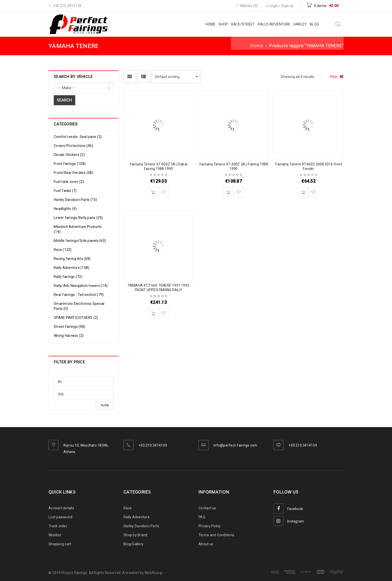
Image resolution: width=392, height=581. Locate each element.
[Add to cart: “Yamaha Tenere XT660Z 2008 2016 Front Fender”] (303, 192)
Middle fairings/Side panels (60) (80, 241)
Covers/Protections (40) (73, 146)
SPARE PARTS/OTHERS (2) (76, 318)
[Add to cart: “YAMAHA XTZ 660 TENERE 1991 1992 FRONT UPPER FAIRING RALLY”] (153, 313)
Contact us (207, 508)
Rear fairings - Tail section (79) (79, 295)
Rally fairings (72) (68, 277)
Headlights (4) (65, 209)
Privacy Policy (210, 526)
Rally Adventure (136, 517)
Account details (61, 508)
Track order (58, 526)
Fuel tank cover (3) (69, 182)
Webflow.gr (154, 573)
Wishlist (55, 535)
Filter (105, 405)
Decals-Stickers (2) (69, 155)
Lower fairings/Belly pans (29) (78, 218)
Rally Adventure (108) (71, 268)
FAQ (202, 517)
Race (128, 508)
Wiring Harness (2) (69, 336)
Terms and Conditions (216, 535)
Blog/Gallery (133, 544)
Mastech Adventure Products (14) (78, 229)
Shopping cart (60, 544)
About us (206, 544)
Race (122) (63, 250)
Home (257, 46)
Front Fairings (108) (70, 164)
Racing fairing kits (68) (72, 259)
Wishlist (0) (247, 6)
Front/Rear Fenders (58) (73, 173)
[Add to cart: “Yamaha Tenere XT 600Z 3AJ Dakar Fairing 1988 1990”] (153, 192)
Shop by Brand (135, 535)
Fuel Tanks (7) (65, 191)
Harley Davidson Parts (141, 526)
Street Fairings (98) (69, 327)
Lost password (60, 517)
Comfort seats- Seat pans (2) (78, 137)
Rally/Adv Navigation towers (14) (81, 286)
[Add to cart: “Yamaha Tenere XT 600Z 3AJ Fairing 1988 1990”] (228, 192)
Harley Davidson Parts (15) (75, 200)
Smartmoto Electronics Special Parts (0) (79, 306)
